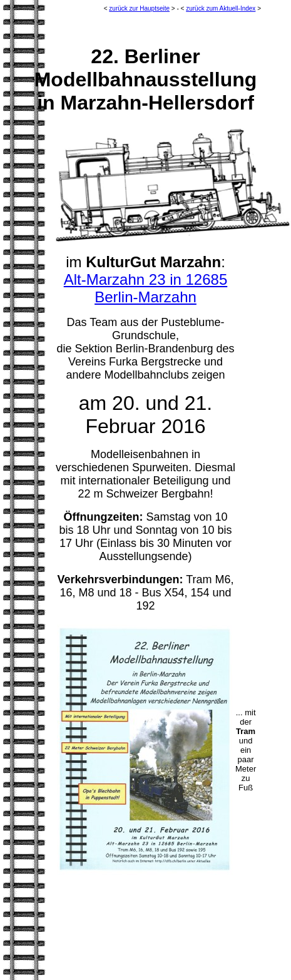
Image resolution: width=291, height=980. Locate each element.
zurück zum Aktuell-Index (221, 8)
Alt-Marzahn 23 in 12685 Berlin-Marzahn (146, 288)
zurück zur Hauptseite (139, 8)
